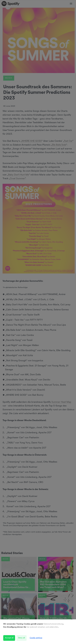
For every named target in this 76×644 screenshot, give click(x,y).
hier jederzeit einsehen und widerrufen (42, 627)
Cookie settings (36, 638)
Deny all (21, 638)
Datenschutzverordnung (53, 624)
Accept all (9, 638)
